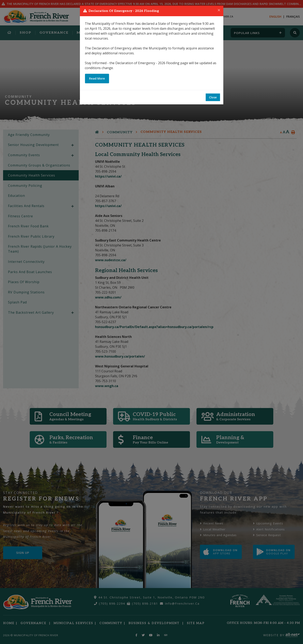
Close (213, 97)
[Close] (219, 10)
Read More (97, 78)
